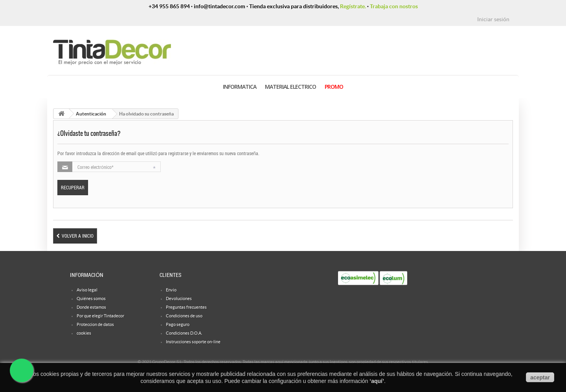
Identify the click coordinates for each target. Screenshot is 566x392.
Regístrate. (353, 6)
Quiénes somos (91, 299)
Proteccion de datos (95, 324)
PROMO (334, 87)
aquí (377, 381)
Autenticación (91, 114)
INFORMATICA (240, 87)
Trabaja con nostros (394, 6)
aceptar (540, 377)
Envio (171, 290)
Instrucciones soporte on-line (193, 342)
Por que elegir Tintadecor (100, 316)
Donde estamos (91, 307)
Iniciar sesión (493, 19)
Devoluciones (179, 299)
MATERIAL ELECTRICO (290, 87)
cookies (84, 333)
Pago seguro (178, 324)
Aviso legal (87, 290)
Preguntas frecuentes (186, 307)
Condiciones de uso (184, 316)
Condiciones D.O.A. (184, 333)
